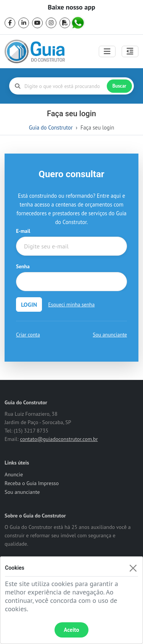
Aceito (71, 630)
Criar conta (28, 335)
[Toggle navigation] (107, 51)
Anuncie (14, 474)
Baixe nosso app (71, 7)
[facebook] (10, 23)
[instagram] (51, 23)
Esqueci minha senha (71, 304)
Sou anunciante (110, 335)
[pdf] (65, 23)
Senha (23, 266)
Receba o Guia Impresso (32, 483)
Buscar (119, 86)
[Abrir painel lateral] (130, 51)
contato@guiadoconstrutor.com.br (59, 439)
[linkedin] (24, 23)
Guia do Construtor (51, 127)
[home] (35, 51)
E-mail (23, 231)
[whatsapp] (79, 23)
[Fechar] (133, 568)
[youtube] (37, 23)
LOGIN (29, 304)
